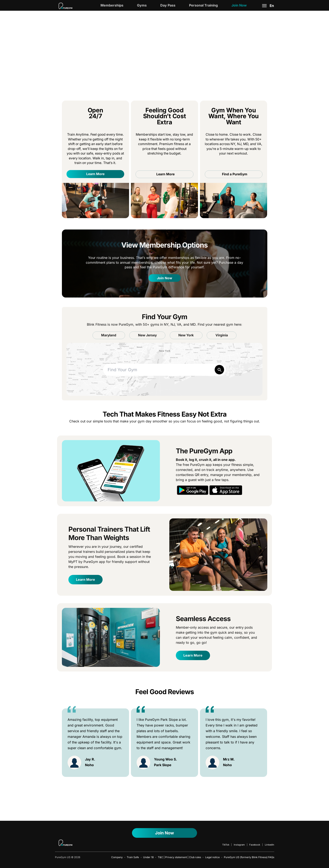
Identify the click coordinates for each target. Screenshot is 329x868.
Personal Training (203, 5)
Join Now (239, 5)
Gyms (142, 5)
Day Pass (168, 5)
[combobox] (165, 370)
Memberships (112, 5)
